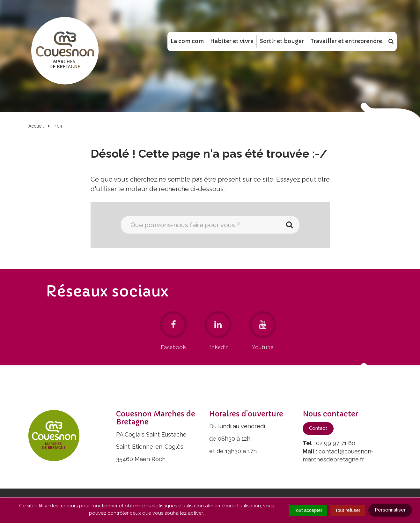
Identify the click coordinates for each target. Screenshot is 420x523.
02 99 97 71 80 (336, 443)
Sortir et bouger (282, 41)
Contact (318, 428)
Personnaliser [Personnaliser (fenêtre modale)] (390, 510)
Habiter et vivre (232, 41)
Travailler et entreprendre (346, 41)
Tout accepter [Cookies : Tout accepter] (308, 510)
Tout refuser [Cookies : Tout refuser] (348, 510)
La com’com (187, 41)
